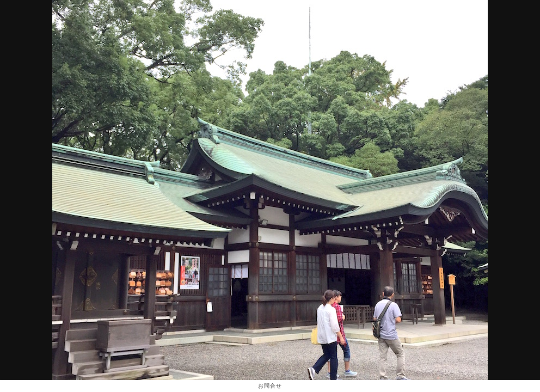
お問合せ (270, 386)
